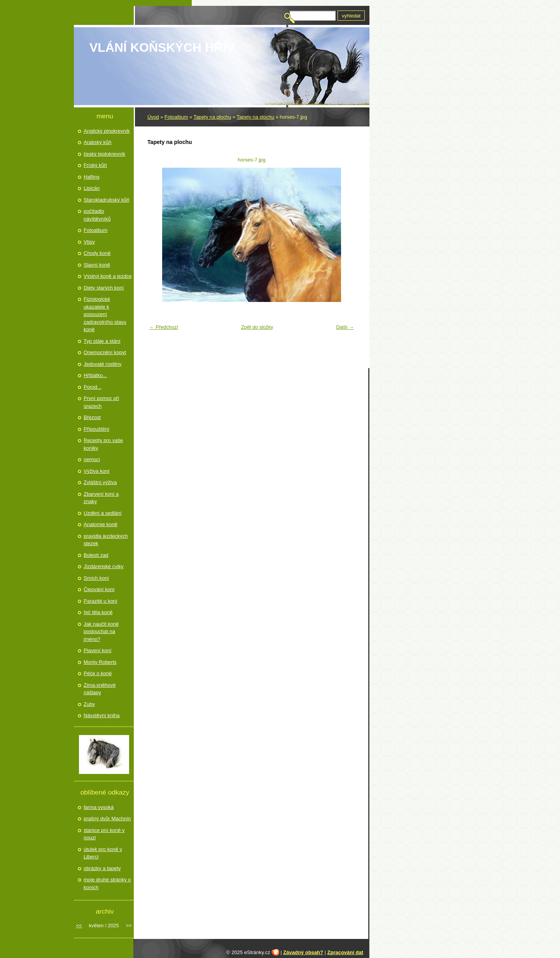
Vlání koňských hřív (162, 47)
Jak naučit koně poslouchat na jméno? (101, 632)
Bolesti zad (96, 555)
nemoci (92, 459)
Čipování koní (99, 589)
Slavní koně (97, 265)
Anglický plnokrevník (107, 131)
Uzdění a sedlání (103, 513)
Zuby (89, 704)
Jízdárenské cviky (104, 566)
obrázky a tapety (102, 868)
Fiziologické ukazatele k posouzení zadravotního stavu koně (105, 314)
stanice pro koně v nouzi (104, 834)
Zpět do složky (257, 327)
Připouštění (96, 429)
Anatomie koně (101, 524)
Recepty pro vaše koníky (103, 444)
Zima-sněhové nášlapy (100, 689)
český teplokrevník (104, 154)
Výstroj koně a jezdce (108, 276)
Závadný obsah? (303, 952)
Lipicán (92, 188)
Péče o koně (98, 673)
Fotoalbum (176, 117)
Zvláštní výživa (100, 482)
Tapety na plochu (213, 117)
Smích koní (96, 578)
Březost (92, 417)
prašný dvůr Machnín (107, 819)
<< (79, 926)
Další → (345, 327)
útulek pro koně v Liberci (103, 853)
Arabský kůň (98, 142)
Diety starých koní (104, 288)
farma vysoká (99, 807)
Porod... (93, 387)
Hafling (91, 177)
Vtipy (89, 242)
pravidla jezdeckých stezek (106, 540)
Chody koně (97, 253)
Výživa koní (96, 471)
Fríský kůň (95, 165)
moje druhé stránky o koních (107, 883)
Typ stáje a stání (102, 341)
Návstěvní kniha (102, 715)
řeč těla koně (98, 612)
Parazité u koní (101, 601)
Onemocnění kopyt (105, 352)
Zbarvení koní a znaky (101, 498)
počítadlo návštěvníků (97, 215)
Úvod (153, 117)
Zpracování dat (345, 952)
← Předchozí (164, 327)
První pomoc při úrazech (101, 402)
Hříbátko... (95, 375)
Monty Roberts (100, 662)
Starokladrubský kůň (107, 200)
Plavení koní (98, 650)
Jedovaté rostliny (103, 364)
